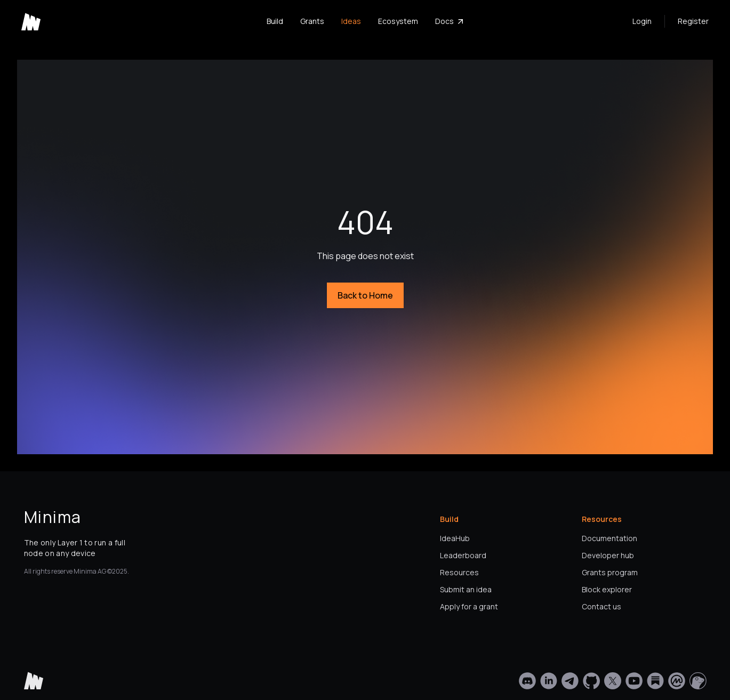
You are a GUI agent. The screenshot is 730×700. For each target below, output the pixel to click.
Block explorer (607, 589)
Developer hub (608, 555)
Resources (459, 572)
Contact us (601, 606)
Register (693, 21)
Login (642, 21)
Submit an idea (466, 589)
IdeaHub (455, 538)
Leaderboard (463, 555)
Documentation (609, 538)
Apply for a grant (469, 606)
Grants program (610, 572)
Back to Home (365, 295)
